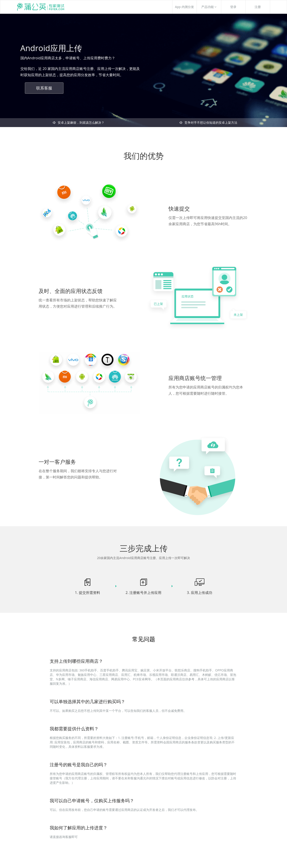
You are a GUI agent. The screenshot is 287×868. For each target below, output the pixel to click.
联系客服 (44, 88)
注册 (258, 7)
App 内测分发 (184, 7)
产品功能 (209, 7)
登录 (233, 7)
